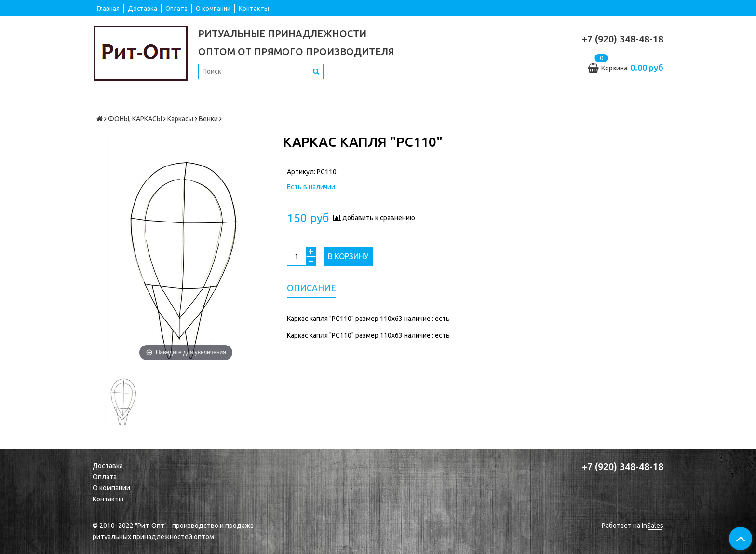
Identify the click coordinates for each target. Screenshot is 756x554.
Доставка (142, 8)
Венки (208, 119)
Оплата (176, 8)
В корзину (348, 256)
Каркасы (180, 119)
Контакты (254, 8)
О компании (213, 8)
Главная (108, 8)
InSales (653, 526)
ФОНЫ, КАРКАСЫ (135, 119)
